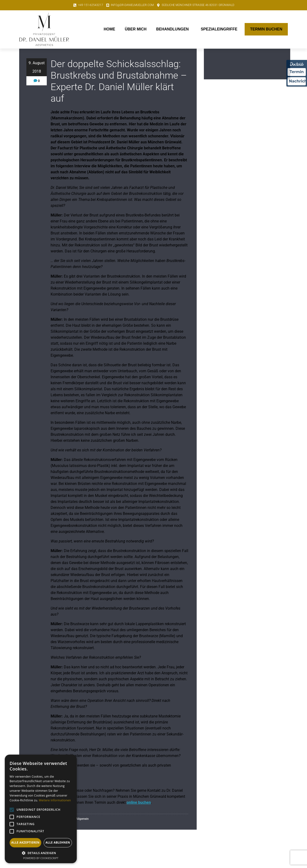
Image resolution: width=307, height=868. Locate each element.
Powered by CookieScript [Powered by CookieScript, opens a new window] (41, 858)
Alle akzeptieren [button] (25, 842)
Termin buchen (266, 29)
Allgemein (82, 819)
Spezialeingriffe (220, 29)
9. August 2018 (37, 67)
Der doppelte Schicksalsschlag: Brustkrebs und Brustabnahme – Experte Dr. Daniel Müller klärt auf (119, 81)
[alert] (41, 809)
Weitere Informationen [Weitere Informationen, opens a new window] (55, 800)
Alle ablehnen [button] (58, 842)
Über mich (136, 29)
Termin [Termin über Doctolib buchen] (297, 72)
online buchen (139, 802)
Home (109, 29)
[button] (41, 853)
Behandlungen (174, 29)
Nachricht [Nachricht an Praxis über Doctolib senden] (297, 81)
